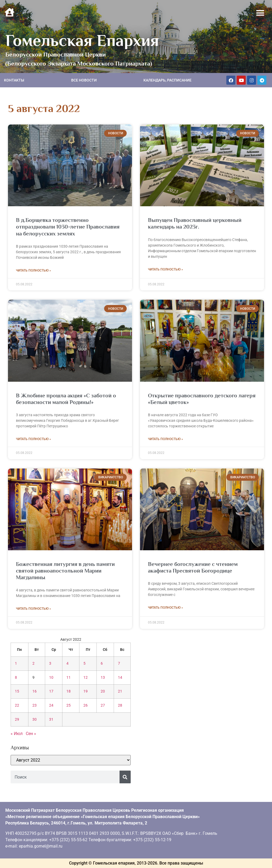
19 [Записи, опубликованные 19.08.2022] (86, 691)
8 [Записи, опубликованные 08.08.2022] (16, 678)
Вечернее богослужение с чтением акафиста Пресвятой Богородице (193, 567)
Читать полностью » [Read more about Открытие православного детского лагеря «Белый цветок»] (165, 439)
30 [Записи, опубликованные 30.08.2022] (35, 719)
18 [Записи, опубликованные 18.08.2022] (69, 691)
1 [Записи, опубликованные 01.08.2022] (16, 663)
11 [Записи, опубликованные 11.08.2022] (69, 678)
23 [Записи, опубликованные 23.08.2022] (35, 705)
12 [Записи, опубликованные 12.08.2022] (86, 678)
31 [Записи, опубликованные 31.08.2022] (51, 719)
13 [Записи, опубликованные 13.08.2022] (103, 678)
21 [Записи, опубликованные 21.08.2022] (120, 691)
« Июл (17, 734)
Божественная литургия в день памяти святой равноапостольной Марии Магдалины (65, 571)
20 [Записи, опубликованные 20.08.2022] (103, 691)
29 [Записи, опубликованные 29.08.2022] (17, 719)
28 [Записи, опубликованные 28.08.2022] (120, 705)
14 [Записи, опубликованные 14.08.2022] (120, 678)
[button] (260, 13)
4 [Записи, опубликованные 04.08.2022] (67, 663)
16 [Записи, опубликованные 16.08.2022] (35, 691)
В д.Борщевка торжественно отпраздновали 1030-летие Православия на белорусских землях (68, 227)
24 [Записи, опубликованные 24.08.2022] (51, 705)
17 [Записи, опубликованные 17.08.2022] (51, 691)
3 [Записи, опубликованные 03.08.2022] (50, 663)
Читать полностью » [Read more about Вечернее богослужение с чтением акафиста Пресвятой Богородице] (165, 608)
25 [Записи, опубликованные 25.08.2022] (69, 705)
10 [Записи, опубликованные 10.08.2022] (51, 678)
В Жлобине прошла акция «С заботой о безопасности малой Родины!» (66, 399)
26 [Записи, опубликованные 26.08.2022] (86, 705)
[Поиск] (125, 777)
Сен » (31, 734)
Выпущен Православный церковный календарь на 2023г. (195, 223)
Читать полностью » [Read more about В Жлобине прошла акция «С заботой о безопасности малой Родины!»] (33, 439)
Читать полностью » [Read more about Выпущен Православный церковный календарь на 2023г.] (165, 269)
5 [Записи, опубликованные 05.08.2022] (84, 663)
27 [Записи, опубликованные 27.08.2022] (103, 705)
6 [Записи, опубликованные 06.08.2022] (102, 663)
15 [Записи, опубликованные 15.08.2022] (17, 691)
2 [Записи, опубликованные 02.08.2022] (33, 663)
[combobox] (65, 777)
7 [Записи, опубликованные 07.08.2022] (119, 663)
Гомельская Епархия (82, 40)
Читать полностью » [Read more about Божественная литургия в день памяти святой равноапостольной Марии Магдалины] (33, 609)
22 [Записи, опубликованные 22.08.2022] (17, 705)
